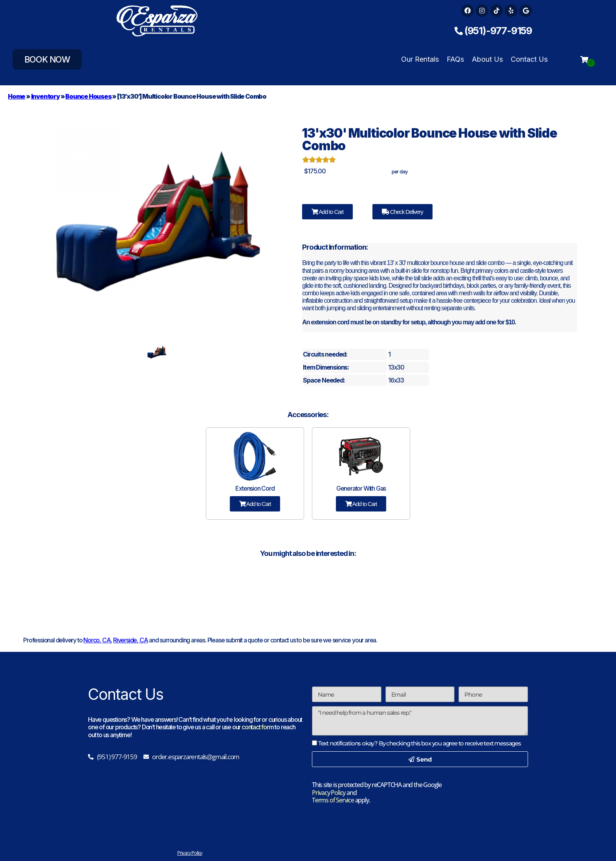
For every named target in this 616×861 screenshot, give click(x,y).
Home (16, 96)
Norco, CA (97, 640)
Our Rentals (420, 59)
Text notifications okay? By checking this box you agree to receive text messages (420, 743)
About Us (487, 59)
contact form (258, 727)
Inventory (45, 96)
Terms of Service (333, 800)
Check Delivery (402, 212)
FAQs (455, 59)
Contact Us (529, 59)
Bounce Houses (88, 96)
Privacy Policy (329, 793)
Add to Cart (327, 212)
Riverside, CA (130, 640)
